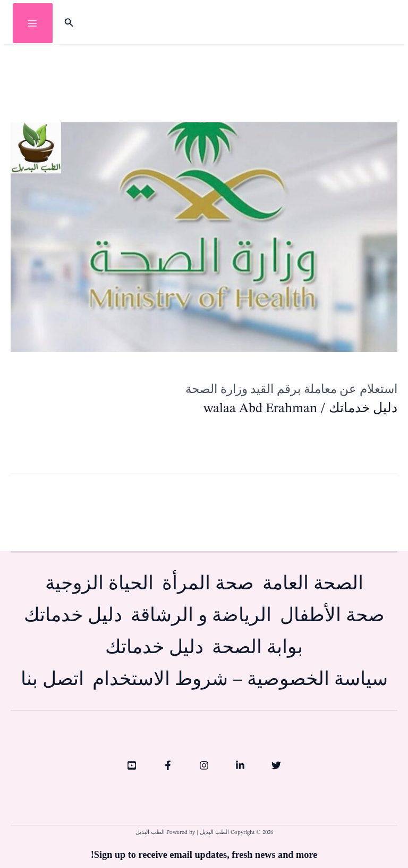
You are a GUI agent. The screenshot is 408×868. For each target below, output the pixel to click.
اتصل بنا (52, 680)
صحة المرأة (208, 584)
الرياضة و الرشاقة (201, 616)
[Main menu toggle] (33, 23)
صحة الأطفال (332, 616)
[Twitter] (276, 765)
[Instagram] (204, 765)
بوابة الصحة (257, 648)
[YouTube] (132, 765)
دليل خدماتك (363, 409)
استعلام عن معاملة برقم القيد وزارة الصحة (291, 389)
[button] (68, 23)
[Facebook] (168, 765)
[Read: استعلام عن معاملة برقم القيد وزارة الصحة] (204, 237)
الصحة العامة (313, 584)
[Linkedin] (240, 765)
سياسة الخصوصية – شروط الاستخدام (240, 680)
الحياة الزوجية (99, 584)
